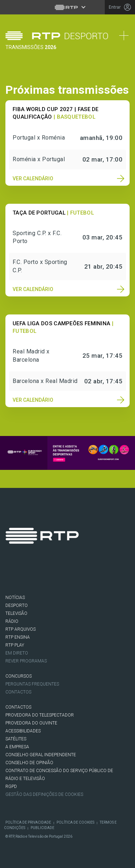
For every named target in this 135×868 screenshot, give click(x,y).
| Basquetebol (75, 117)
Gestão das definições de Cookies (44, 794)
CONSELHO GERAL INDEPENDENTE (41, 755)
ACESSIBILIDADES (23, 731)
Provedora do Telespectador (40, 715)
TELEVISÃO (16, 613)
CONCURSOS (19, 676)
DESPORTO (17, 605)
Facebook (14, 574)
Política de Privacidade (28, 822)
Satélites (16, 739)
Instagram (54, 574)
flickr (95, 574)
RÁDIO (12, 621)
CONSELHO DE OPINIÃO (29, 763)
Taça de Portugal (39, 213)
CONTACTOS (18, 707)
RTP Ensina (18, 637)
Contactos (18, 692)
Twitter (34, 574)
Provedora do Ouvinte (31, 723)
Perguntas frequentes (32, 684)
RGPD (11, 787)
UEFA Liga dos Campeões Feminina (61, 323)
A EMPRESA (17, 747)
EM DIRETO (17, 653)
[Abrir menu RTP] (67, 7)
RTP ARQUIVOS (21, 629)
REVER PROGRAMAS (26, 661)
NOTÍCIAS (15, 598)
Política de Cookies (75, 822)
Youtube (75, 574)
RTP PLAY (15, 645)
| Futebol (80, 213)
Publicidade (42, 828)
